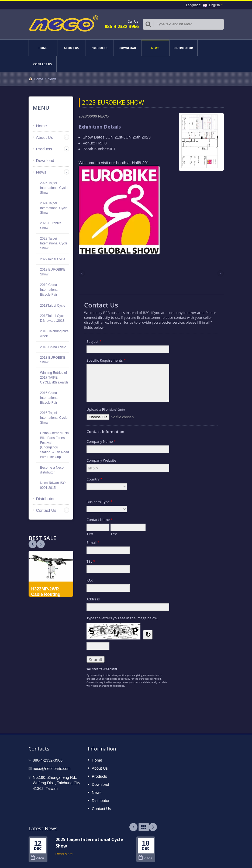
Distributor (183, 48)
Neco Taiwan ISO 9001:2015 (53, 485)
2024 (37, 858)
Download (127, 48)
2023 (145, 858)
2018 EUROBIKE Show (53, 360)
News (155, 48)
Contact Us (42, 64)
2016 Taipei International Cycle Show (54, 418)
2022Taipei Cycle (53, 259)
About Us (71, 48)
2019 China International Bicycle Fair (49, 290)
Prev (41, 544)
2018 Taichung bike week (54, 334)
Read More (64, 854)
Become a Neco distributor (52, 470)
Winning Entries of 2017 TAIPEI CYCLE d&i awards (54, 378)
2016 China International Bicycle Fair (49, 398)
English (211, 5)
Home (43, 48)
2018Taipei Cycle (53, 306)
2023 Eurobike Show (51, 226)
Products (99, 48)
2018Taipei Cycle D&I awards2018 (53, 318)
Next (33, 544)
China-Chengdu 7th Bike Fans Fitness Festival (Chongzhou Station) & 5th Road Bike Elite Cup (55, 445)
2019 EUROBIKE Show (53, 272)
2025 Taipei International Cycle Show (54, 188)
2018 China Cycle (53, 347)
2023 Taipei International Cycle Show (54, 243)
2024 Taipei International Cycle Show (54, 208)
